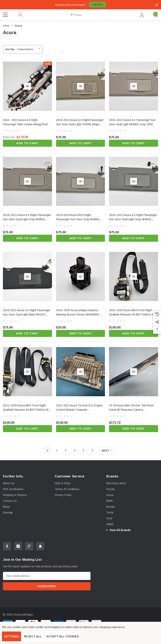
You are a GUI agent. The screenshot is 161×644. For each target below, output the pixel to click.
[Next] (107, 450)
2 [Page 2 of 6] (57, 450)
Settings (11, 636)
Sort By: (10, 49)
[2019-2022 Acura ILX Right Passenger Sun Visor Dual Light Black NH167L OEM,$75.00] (27, 313)
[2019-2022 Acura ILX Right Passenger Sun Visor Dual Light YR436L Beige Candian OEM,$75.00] (81, 123)
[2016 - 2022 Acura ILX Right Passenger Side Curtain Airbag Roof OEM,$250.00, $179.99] (27, 123)
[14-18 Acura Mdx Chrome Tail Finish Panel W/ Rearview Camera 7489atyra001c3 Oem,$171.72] (134, 408)
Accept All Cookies (62, 636)
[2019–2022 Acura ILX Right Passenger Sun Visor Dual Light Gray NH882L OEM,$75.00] (27, 218)
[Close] (157, 5)
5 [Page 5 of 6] (83, 450)
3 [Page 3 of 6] (66, 450)
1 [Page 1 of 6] (48, 450)
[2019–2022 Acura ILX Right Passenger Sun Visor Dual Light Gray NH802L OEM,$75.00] (134, 218)
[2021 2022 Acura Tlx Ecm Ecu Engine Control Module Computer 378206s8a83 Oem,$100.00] (81, 408)
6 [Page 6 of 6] (92, 450)
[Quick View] (27, 86)
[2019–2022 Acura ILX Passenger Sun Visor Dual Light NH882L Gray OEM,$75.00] (134, 123)
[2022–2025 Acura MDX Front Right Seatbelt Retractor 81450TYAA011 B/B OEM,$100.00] (134, 313)
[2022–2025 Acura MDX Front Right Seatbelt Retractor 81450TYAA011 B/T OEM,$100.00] (27, 408)
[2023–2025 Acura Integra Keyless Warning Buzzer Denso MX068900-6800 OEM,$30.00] (81, 313)
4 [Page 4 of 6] (74, 450)
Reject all (33, 636)
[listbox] (29, 49)
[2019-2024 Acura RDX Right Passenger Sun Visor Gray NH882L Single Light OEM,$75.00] (81, 218)
